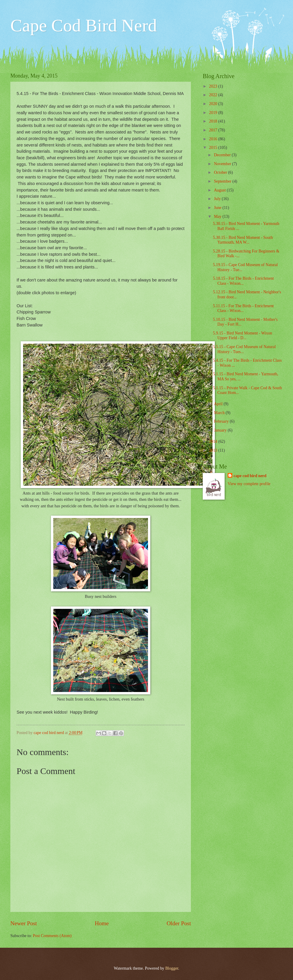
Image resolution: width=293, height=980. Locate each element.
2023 (214, 86)
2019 (214, 113)
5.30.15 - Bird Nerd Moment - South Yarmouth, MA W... (243, 240)
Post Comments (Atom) (52, 936)
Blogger (172, 968)
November (223, 164)
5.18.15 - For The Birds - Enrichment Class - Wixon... (243, 281)
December (223, 155)
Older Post (179, 923)
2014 (214, 441)
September (223, 181)
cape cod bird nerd (250, 476)
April (219, 404)
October (221, 172)
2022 (214, 95)
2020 (214, 104)
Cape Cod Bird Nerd (84, 25)
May (218, 217)
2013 (214, 450)
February (222, 421)
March (220, 413)
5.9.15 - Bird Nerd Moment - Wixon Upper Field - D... (242, 336)
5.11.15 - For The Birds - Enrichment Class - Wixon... (243, 308)
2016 (214, 139)
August (220, 190)
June (218, 208)
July (218, 199)
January (221, 430)
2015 (214, 148)
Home (102, 923)
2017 (214, 130)
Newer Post (24, 923)
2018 (214, 121)
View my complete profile (249, 484)
